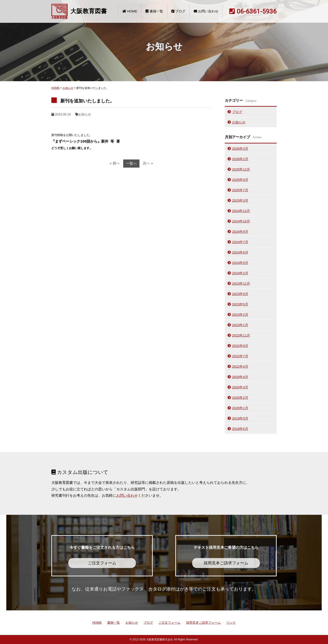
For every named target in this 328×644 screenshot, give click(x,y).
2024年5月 (240, 263)
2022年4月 (240, 366)
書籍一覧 (154, 11)
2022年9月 (240, 346)
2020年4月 (240, 377)
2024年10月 (241, 221)
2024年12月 (241, 211)
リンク (231, 623)
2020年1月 (240, 408)
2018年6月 (240, 429)
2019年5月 (240, 418)
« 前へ (115, 163)
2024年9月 (240, 232)
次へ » (148, 163)
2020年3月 (240, 387)
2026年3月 (240, 149)
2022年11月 (241, 335)
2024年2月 (240, 273)
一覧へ (131, 163)
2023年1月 (240, 325)
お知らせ (68, 88)
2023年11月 (241, 283)
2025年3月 (240, 200)
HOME (130, 11)
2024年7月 (240, 242)
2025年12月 (241, 169)
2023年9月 (240, 294)
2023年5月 (240, 304)
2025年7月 (240, 190)
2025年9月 (240, 180)
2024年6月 (240, 252)
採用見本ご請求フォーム (203, 623)
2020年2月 (240, 398)
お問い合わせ (206, 11)
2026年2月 (240, 159)
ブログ (178, 11)
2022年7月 (240, 356)
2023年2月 (240, 315)
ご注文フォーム (169, 623)
